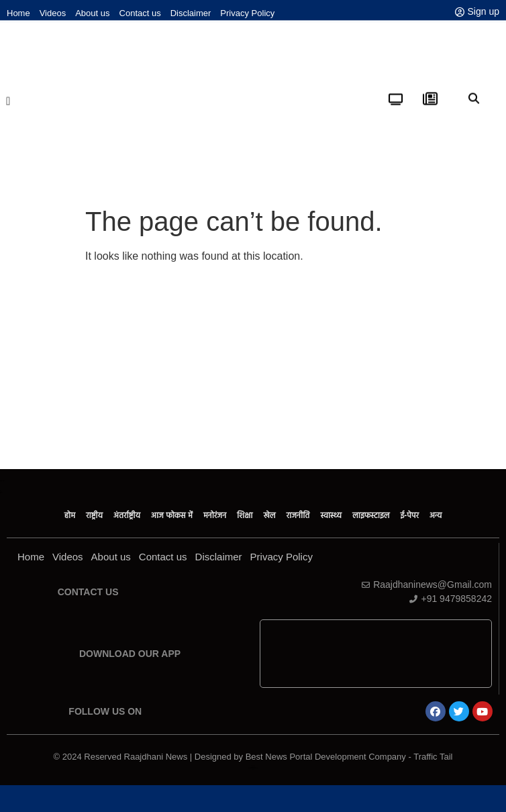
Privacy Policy (247, 13)
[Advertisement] (253, 368)
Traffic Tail (433, 757)
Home (18, 13)
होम (70, 515)
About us (92, 13)
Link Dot (253, 769)
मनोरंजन (215, 515)
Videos (53, 13)
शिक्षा (245, 515)
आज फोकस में (172, 515)
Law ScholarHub (253, 767)
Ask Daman (253, 766)
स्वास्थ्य (331, 515)
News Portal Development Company (253, 768)
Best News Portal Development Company (326, 757)
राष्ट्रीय (94, 515)
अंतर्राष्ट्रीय (127, 515)
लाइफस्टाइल (371, 515)
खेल (269, 515)
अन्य (436, 515)
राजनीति (298, 515)
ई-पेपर (410, 515)
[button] (8, 93)
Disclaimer (191, 13)
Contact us (140, 13)
